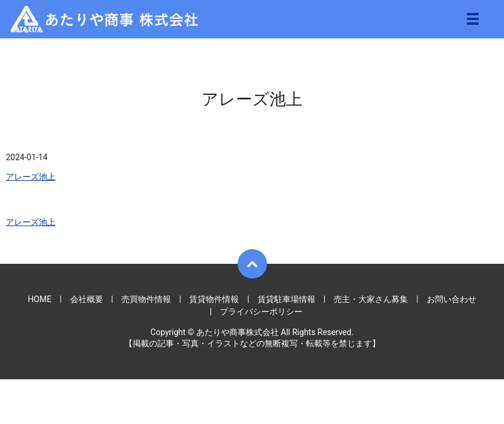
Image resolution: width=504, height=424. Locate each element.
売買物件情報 (146, 299)
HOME (39, 299)
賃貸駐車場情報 (286, 299)
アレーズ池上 (31, 177)
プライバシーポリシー (261, 312)
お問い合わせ (452, 299)
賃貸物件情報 (214, 299)
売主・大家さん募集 (371, 299)
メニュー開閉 (473, 19)
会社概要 (87, 299)
